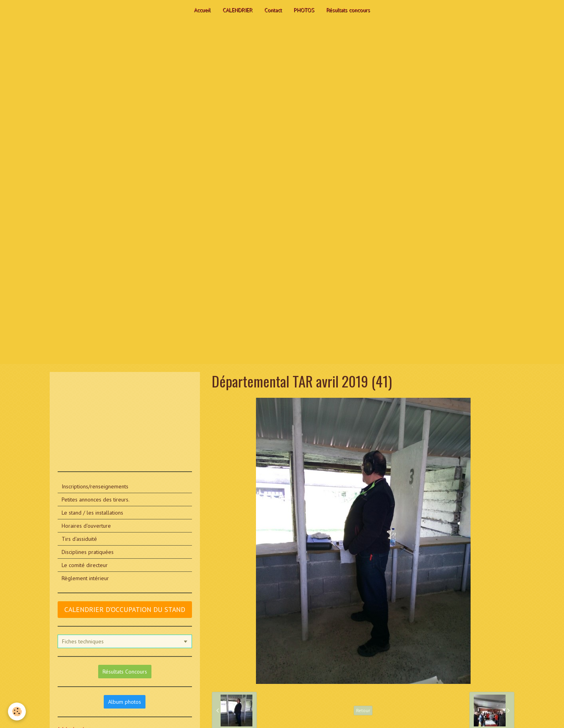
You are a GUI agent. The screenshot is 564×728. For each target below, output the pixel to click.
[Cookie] (17, 712)
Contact (273, 10)
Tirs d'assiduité (79, 539)
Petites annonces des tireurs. (96, 500)
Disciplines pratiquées (88, 552)
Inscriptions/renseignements (95, 486)
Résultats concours (348, 10)
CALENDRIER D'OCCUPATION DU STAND (125, 609)
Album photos (125, 702)
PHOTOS (304, 10)
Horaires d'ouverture (86, 526)
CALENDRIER (237, 10)
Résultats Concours (125, 672)
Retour (363, 710)
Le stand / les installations (92, 513)
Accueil (202, 10)
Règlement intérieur (85, 578)
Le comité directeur (85, 565)
